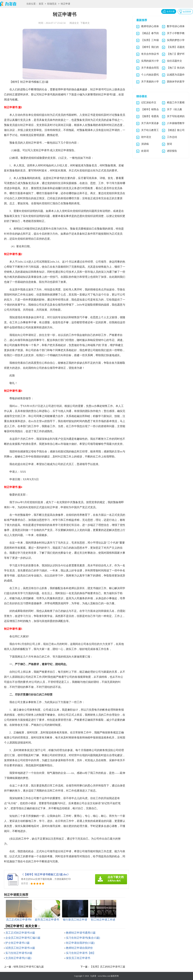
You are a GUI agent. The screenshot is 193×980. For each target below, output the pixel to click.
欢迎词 (145, 151)
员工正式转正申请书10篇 (20, 933)
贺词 (169, 144)
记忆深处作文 (149, 102)
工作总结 (172, 137)
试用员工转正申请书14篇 (20, 948)
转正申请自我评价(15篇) (80, 943)
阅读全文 (74, 23)
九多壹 (93, 976)
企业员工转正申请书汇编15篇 (23, 938)
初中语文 (146, 137)
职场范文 (52, 4)
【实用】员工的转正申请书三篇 (108, 967)
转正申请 (65, 4)
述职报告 (172, 151)
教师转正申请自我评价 (79, 948)
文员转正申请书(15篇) (18, 958)
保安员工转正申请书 (78, 958)
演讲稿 (145, 144)
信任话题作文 (174, 61)
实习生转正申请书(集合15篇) (83, 938)
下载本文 (85, 23)
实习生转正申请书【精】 (81, 953)
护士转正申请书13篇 (17, 943)
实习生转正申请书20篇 (19, 953)
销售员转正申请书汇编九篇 (29, 967)
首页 (41, 4)
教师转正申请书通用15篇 (81, 933)
